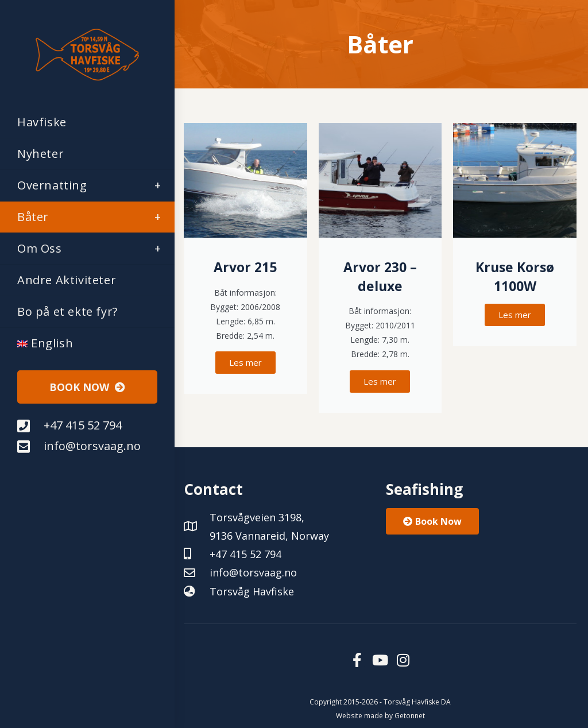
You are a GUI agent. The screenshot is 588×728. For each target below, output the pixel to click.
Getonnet (410, 716)
